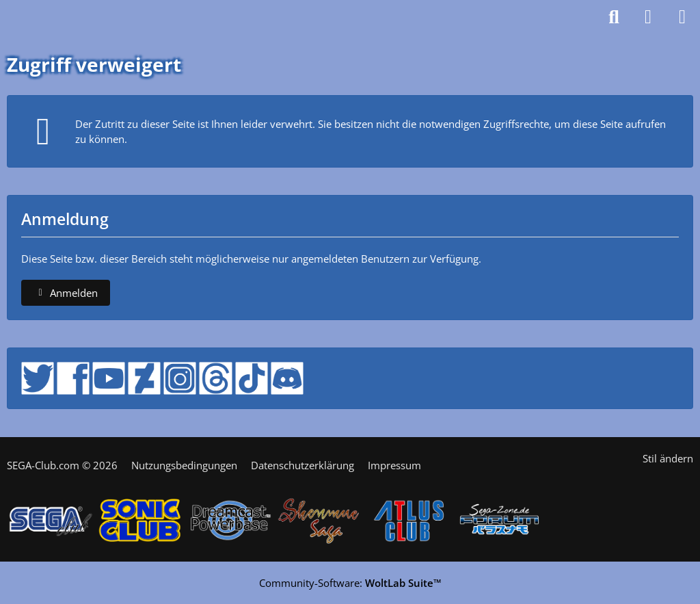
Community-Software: (350, 583)
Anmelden (66, 293)
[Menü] (682, 17)
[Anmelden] (648, 17)
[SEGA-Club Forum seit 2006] (47, 17)
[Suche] (614, 17)
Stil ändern (668, 458)
